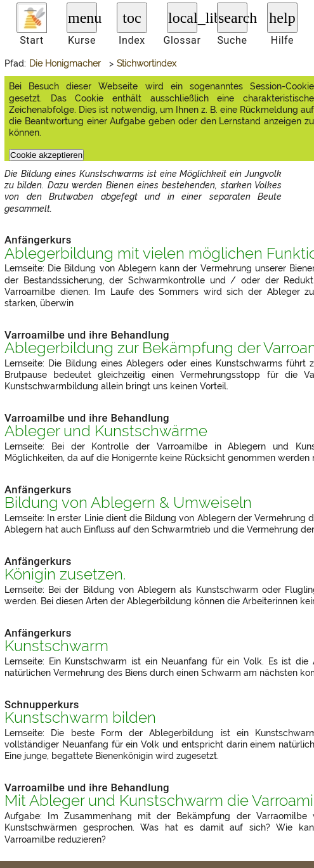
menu (82, 18)
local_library (183, 18)
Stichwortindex (147, 63)
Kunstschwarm (56, 646)
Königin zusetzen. (65, 574)
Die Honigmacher (65, 63)
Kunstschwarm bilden (80, 718)
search (233, 18)
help (282, 18)
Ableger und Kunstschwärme (106, 431)
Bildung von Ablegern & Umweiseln (128, 503)
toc (132, 18)
